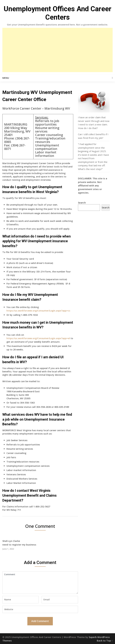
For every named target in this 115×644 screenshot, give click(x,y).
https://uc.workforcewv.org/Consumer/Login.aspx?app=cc (38, 311)
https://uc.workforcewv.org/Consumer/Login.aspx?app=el (38, 338)
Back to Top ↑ (105, 641)
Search (82, 203)
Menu (6, 78)
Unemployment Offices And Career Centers (57, 13)
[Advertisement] (58, 50)
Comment (40, 583)
